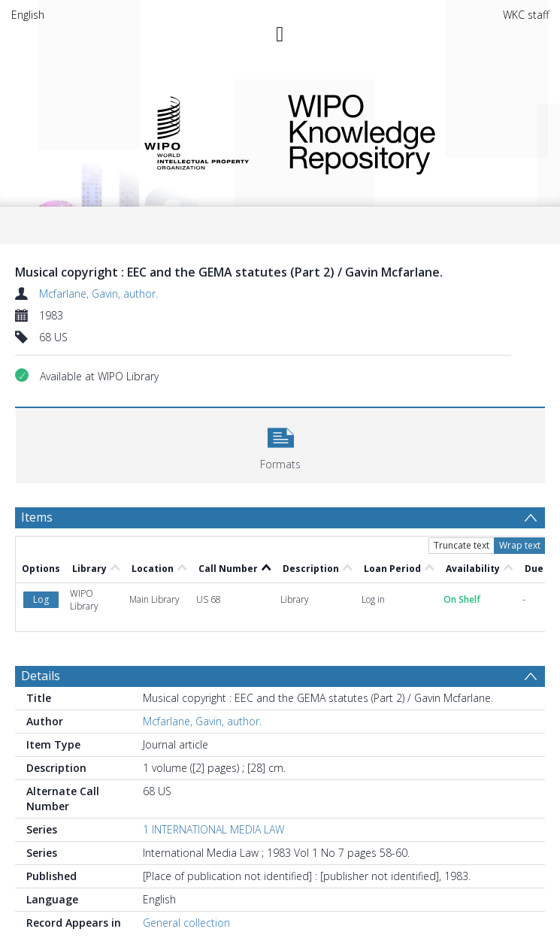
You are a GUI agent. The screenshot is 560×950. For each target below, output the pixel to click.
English (28, 15)
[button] (280, 444)
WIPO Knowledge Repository (406, 132)
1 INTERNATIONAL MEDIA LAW (213, 829)
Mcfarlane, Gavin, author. (98, 293)
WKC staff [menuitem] (526, 15)
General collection (186, 923)
